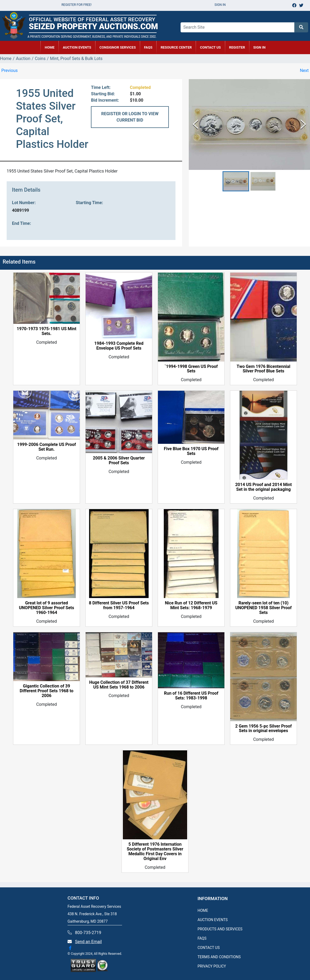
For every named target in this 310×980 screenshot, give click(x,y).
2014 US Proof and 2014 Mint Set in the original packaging (264, 487)
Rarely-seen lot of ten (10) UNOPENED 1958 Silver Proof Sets (263, 608)
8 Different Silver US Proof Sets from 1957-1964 (119, 605)
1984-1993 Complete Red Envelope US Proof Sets (119, 346)
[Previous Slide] (196, 124)
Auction (23, 59)
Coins (40, 59)
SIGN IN (259, 47)
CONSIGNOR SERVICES (118, 47)
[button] (236, 181)
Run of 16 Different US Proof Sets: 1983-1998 (191, 696)
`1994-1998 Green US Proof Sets (191, 369)
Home (6, 59)
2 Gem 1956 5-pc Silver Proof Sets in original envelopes (264, 729)
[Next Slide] (303, 124)
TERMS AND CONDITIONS (219, 957)
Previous (10, 70)
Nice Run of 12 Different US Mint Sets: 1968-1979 (191, 605)
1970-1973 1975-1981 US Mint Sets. (47, 331)
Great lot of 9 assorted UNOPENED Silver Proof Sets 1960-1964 (46, 608)
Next (304, 70)
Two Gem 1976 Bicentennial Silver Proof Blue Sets (263, 369)
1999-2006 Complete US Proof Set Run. (46, 447)
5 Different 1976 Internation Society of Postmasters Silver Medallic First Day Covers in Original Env (155, 852)
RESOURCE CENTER (176, 47)
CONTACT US (210, 47)
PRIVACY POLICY (212, 966)
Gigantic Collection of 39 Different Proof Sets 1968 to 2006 (47, 691)
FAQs (148, 47)
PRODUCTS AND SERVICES (220, 929)
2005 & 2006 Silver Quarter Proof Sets (119, 461)
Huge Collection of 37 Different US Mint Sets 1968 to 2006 (119, 685)
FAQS (202, 938)
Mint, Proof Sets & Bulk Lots (76, 59)
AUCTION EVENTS (77, 47)
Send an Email (88, 942)
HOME (50, 47)
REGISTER (237, 47)
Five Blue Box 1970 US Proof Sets (191, 451)
